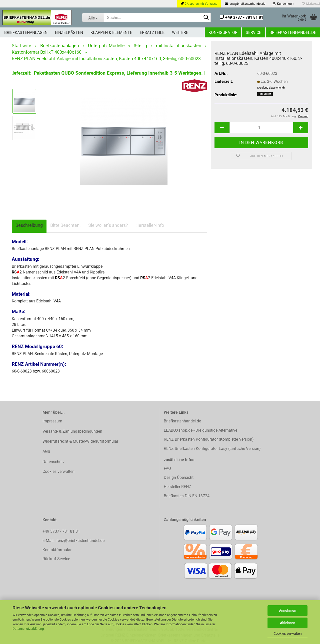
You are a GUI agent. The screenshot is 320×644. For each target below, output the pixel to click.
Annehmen (288, 611)
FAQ (167, 468)
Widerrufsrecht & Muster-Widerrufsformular (80, 441)
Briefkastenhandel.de (293, 33)
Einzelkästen (69, 33)
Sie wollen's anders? (108, 225)
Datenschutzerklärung (28, 629)
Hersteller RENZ (177, 487)
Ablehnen (288, 623)
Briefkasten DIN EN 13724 (187, 496)
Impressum (52, 421)
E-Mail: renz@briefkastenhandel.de (73, 541)
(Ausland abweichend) (271, 88)
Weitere (180, 33)
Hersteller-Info (150, 225)
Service (253, 33)
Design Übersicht (179, 477)
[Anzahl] (261, 128)
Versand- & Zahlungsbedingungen (72, 431)
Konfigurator (223, 33)
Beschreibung (29, 225)
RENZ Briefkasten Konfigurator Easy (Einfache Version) (212, 449)
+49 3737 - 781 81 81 (242, 17)
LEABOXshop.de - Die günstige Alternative (200, 430)
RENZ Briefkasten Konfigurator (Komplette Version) (209, 439)
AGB (46, 451)
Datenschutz (54, 462)
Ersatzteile (152, 33)
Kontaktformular (57, 550)
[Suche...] (93, 17)
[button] (222, 128)
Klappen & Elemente (111, 33)
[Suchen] (206, 18)
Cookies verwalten (288, 634)
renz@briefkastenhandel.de (245, 4)
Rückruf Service (56, 559)
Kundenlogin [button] (283, 4)
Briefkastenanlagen (26, 33)
